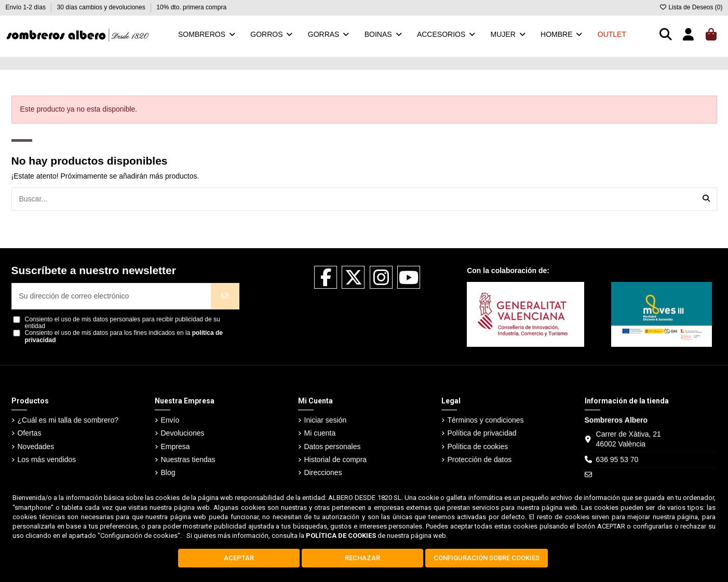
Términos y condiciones (486, 420)
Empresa (176, 446)
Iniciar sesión (326, 420)
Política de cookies (478, 446)
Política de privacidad (482, 433)
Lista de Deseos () (691, 7)
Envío (170, 420)
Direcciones (323, 472)
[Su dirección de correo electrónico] (112, 296)
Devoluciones (183, 433)
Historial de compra (336, 459)
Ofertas (30, 433)
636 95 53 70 (617, 459)
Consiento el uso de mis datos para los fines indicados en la (124, 336)
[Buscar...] (706, 199)
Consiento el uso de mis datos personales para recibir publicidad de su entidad (123, 323)
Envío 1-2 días (27, 7)
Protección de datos (480, 459)
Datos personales (333, 446)
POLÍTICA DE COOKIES (341, 536)
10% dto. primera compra (191, 7)
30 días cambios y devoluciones (102, 7)
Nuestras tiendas (188, 459)
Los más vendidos (47, 459)
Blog (168, 472)
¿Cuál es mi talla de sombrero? (68, 420)
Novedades (36, 446)
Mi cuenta (320, 433)
